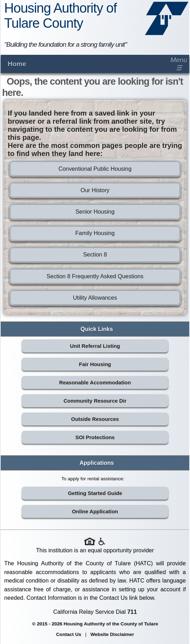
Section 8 (95, 254)
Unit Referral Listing (95, 346)
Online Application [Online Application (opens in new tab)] (95, 511)
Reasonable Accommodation (95, 382)
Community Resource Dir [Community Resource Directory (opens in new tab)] (95, 401)
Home (17, 64)
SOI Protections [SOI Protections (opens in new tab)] (95, 437)
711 (132, 612)
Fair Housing (95, 364)
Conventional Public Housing (95, 169)
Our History (95, 190)
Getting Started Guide (95, 493)
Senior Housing (95, 212)
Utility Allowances (95, 298)
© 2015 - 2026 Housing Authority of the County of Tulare (95, 624)
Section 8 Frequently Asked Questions (95, 276)
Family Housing (95, 233)
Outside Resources (95, 419)
